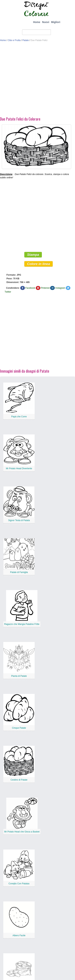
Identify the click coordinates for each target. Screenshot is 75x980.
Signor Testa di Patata (19, 520)
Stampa (33, 255)
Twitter (8, 292)
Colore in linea (39, 264)
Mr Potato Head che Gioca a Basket (22, 832)
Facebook (30, 288)
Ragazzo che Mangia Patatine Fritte (22, 624)
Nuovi (46, 22)
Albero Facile (19, 935)
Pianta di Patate (19, 676)
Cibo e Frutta (14, 40)
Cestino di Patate (19, 780)
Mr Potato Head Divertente (19, 468)
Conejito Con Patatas (19, 884)
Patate (26, 40)
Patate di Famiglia (19, 572)
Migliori (56, 22)
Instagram (60, 288)
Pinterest (45, 288)
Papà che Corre (19, 417)
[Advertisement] (35, 80)
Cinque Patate (19, 728)
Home (37, 22)
